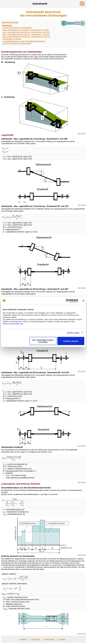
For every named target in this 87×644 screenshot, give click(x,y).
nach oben (82, 133)
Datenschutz (50, 639)
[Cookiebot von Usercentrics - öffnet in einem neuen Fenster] (68, 301)
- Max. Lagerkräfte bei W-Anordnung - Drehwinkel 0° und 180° (26, 34)
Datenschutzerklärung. (13, 324)
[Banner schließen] (83, 301)
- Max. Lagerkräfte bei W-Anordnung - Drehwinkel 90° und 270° (26, 37)
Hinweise (23, 639)
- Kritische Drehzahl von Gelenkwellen (16, 43)
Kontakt (62, 639)
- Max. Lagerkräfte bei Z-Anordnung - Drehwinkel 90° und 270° (26, 32)
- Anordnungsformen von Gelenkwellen (17, 28)
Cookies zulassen (71, 341)
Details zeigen (73, 333)
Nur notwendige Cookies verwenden (43, 341)
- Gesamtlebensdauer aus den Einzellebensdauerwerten (23, 41)
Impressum (36, 639)
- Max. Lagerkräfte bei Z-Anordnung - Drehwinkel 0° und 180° (25, 30)
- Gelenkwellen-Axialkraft (11, 39)
